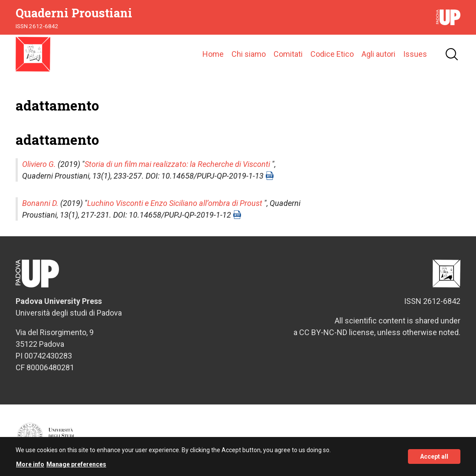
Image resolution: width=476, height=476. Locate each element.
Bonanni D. (40, 203)
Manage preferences (76, 467)
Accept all (434, 460)
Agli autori (378, 54)
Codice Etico (332, 54)
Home (213, 54)
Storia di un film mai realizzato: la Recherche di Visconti (177, 164)
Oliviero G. (39, 164)
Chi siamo (249, 54)
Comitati (288, 54)
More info (30, 467)
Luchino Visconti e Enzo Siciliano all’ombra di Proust (175, 203)
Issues (415, 54)
